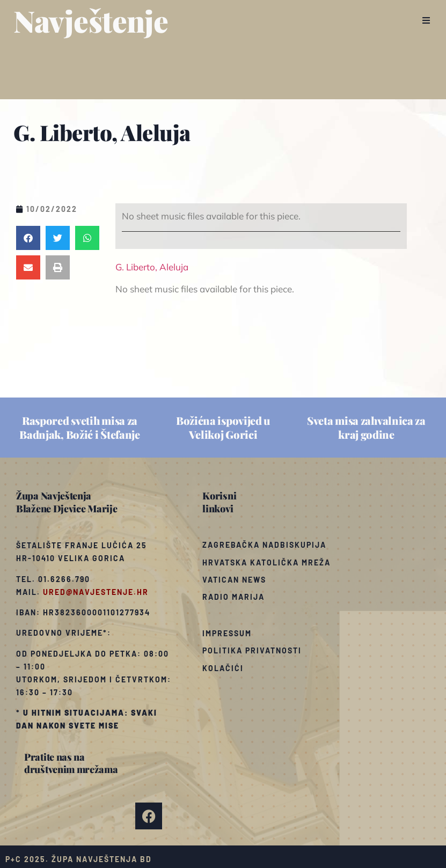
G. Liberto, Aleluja (152, 267)
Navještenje (91, 20)
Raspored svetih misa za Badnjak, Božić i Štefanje (80, 427)
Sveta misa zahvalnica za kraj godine (366, 427)
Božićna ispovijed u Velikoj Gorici (223, 427)
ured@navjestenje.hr (96, 592)
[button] (426, 20)
